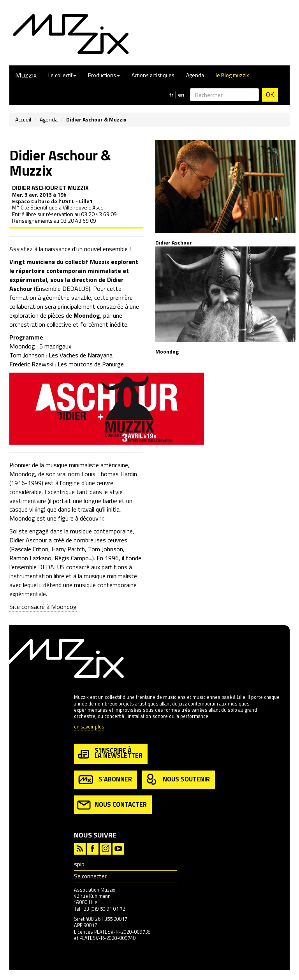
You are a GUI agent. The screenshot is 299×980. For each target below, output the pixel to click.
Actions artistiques (153, 75)
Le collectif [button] (62, 75)
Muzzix (26, 75)
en (181, 95)
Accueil (23, 119)
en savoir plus (89, 727)
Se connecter (90, 876)
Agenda (195, 75)
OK (270, 95)
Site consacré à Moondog (43, 607)
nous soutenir (178, 780)
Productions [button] (104, 75)
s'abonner (105, 780)
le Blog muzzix (232, 75)
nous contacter (112, 805)
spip (79, 864)
